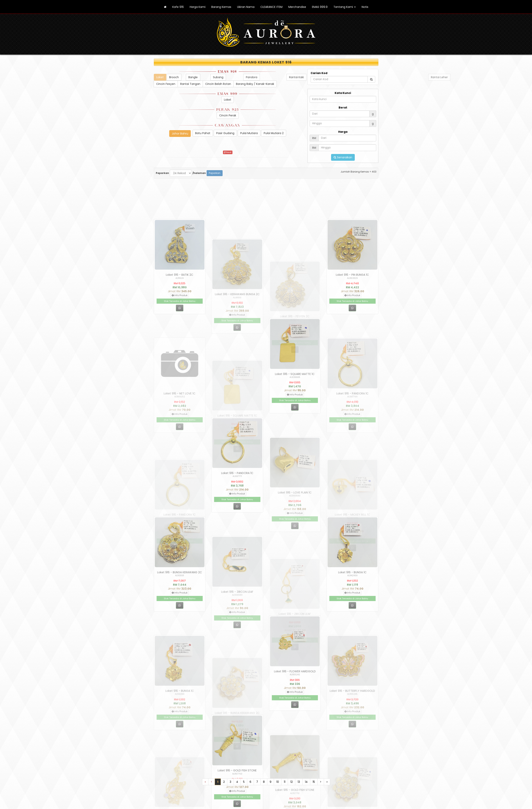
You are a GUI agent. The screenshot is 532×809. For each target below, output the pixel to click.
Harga (343, 135)
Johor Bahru (130, 134)
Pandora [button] (423, 77)
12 (292, 782)
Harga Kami (198, 7)
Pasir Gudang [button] (275, 133)
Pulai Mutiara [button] (298, 133)
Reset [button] (227, 154)
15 (314, 782)
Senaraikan (343, 160)
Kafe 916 (178, 7)
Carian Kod (319, 76)
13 (299, 782)
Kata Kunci (343, 96)
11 (285, 782)
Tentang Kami (345, 7)
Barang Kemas (221, 7)
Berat (343, 110)
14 (306, 782)
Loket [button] (244, 100)
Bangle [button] (272, 77)
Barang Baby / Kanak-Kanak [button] (270, 84)
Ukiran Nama (246, 7)
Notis (365, 7)
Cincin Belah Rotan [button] (232, 84)
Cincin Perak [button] (246, 115)
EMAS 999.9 (320, 7)
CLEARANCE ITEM (271, 7)
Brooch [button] (223, 77)
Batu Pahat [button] (252, 133)
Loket (134, 77)
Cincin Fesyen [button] (177, 84)
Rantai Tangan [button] (203, 84)
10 (278, 782)
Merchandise (297, 7)
